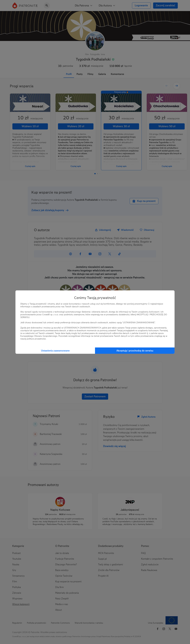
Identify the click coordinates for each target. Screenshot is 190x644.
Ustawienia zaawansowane (55, 351)
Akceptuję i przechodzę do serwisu (135, 351)
